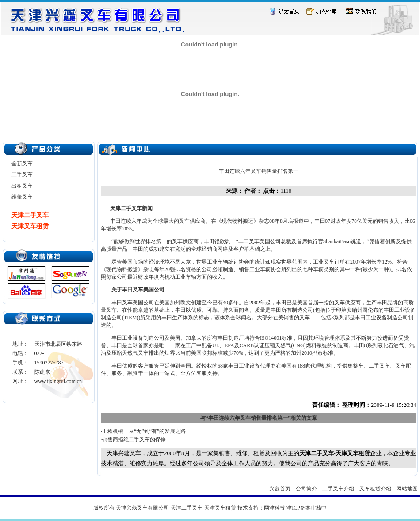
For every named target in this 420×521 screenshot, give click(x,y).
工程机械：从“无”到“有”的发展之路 (144, 431)
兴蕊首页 (280, 489)
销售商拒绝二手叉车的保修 (134, 440)
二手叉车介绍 (338, 489)
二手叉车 (22, 175)
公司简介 (306, 489)
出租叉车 (22, 186)
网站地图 (407, 489)
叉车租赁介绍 (375, 489)
